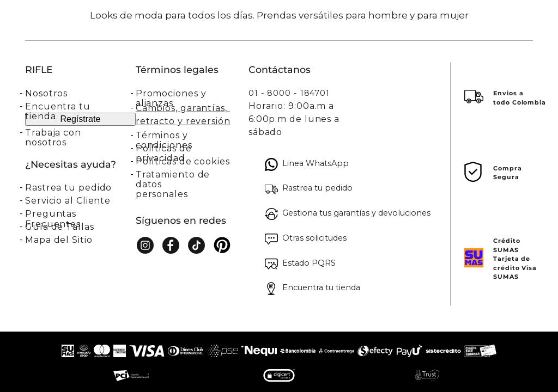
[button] (80, 187)
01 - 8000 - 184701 (289, 93)
